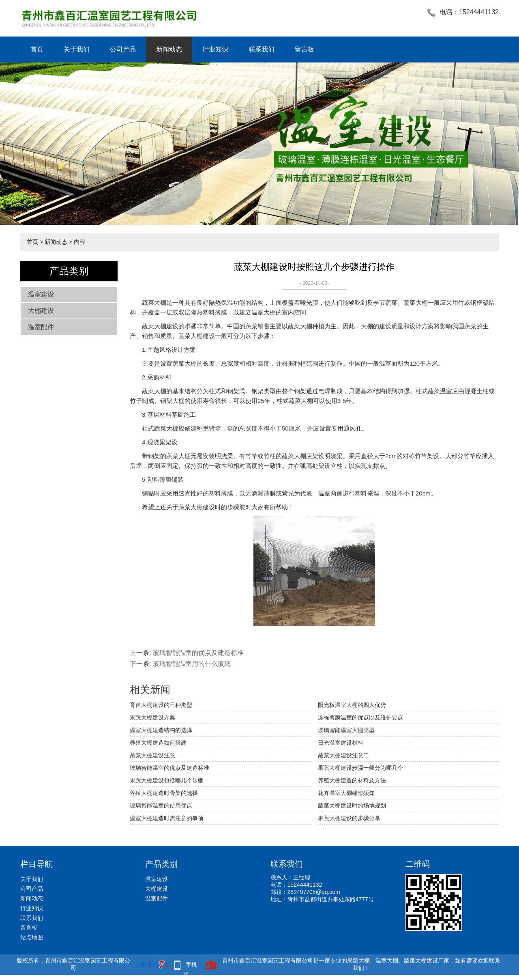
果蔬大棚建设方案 (152, 717)
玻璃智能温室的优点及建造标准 (198, 653)
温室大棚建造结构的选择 (161, 730)
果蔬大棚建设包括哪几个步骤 (167, 780)
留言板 (305, 49)
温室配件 (41, 327)
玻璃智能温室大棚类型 (346, 730)
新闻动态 (169, 49)
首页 (37, 49)
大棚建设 (41, 311)
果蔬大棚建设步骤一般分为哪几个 (360, 768)
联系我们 (262, 49)
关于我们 (77, 49)
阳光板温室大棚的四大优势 (352, 705)
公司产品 (123, 49)
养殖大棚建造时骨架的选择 (164, 793)
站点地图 (32, 937)
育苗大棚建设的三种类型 (161, 705)
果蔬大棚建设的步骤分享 (349, 818)
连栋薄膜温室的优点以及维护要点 (360, 717)
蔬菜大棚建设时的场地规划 (352, 806)
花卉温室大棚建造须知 (346, 793)
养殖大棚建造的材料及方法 (352, 780)
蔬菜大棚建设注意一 (155, 755)
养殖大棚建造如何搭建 (158, 743)
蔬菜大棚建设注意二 (343, 755)
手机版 (190, 966)
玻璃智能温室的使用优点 (161, 806)
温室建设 (41, 294)
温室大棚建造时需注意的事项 (167, 818)
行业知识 (215, 49)
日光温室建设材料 (341, 743)
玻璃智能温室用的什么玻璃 (192, 664)
